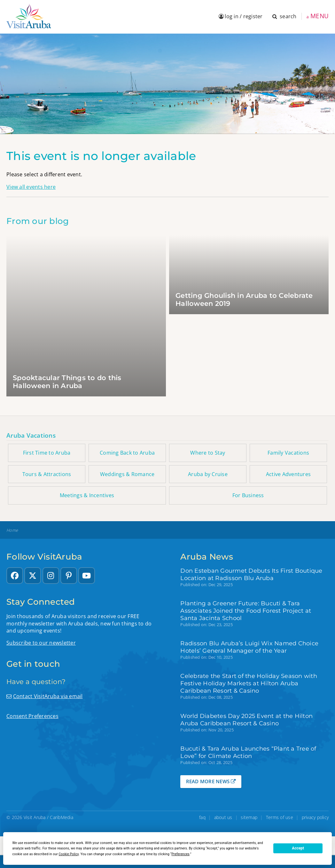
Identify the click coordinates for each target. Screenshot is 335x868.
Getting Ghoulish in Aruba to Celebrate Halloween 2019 (244, 299)
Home (12, 530)
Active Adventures (288, 474)
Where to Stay (208, 453)
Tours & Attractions (47, 474)
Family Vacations (288, 453)
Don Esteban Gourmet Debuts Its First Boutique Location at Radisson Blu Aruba (251, 574)
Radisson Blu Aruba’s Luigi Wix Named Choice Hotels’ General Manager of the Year (249, 647)
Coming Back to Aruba (127, 453)
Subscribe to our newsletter (41, 643)
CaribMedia (62, 817)
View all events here (31, 187)
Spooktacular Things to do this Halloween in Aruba (67, 382)
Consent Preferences (32, 716)
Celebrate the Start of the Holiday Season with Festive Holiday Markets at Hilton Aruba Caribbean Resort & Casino (249, 683)
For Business (248, 495)
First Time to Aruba (47, 453)
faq (202, 817)
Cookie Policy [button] (69, 854)
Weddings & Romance (127, 474)
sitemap (249, 817)
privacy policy (315, 817)
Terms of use (280, 817)
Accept (298, 848)
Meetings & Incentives (87, 495)
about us (223, 817)
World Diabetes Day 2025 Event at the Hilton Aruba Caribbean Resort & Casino (246, 720)
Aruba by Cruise (208, 474)
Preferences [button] (181, 854)
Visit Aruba (35, 817)
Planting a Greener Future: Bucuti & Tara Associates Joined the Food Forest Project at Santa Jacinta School (246, 611)
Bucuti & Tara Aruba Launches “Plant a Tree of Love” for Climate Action (248, 752)
